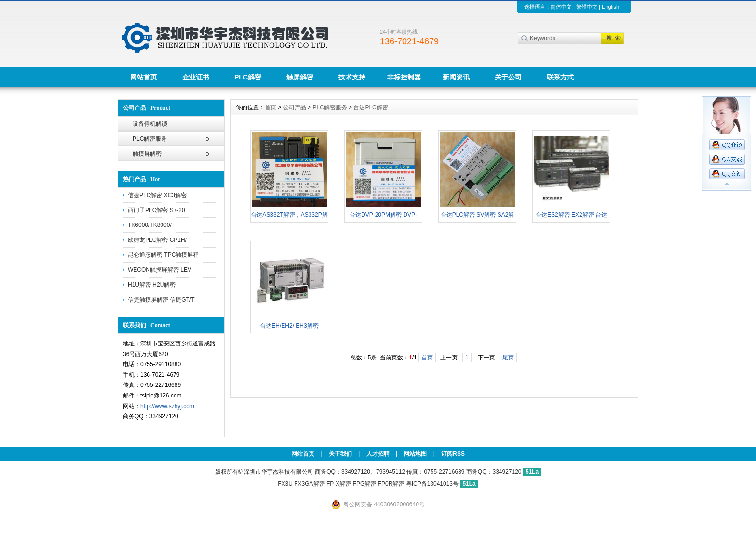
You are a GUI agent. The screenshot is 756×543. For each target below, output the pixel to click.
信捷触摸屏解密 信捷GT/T (161, 300)
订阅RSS (453, 454)
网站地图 (415, 454)
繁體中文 (587, 7)
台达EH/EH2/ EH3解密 (289, 326)
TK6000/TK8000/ (150, 225)
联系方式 (560, 77)
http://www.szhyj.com (167, 406)
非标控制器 (404, 77)
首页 (270, 107)
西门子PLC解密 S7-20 (156, 210)
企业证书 (196, 77)
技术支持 (352, 77)
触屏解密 (300, 77)
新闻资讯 (456, 77)
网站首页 (144, 77)
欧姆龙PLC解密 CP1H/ (157, 240)
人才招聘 (378, 454)
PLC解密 (248, 77)
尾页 (508, 358)
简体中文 (561, 7)
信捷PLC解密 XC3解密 (157, 195)
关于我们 (340, 454)
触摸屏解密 (147, 154)
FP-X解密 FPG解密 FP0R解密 (365, 484)
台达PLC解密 (371, 107)
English (610, 7)
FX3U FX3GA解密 (301, 484)
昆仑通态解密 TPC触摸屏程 (163, 255)
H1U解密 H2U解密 (152, 285)
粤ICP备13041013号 (433, 484)
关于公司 (508, 77)
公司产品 (295, 107)
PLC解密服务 (150, 139)
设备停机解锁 (150, 124)
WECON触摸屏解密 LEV (160, 270)
